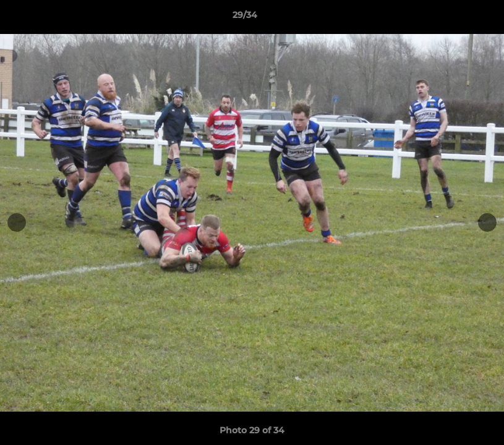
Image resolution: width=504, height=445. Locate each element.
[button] (452, 18)
